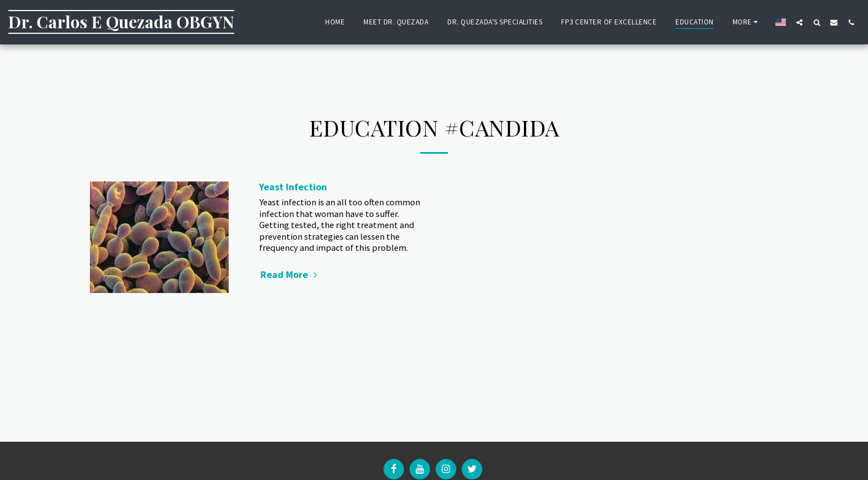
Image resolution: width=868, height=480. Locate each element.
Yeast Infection (293, 187)
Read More (290, 274)
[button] (799, 22)
